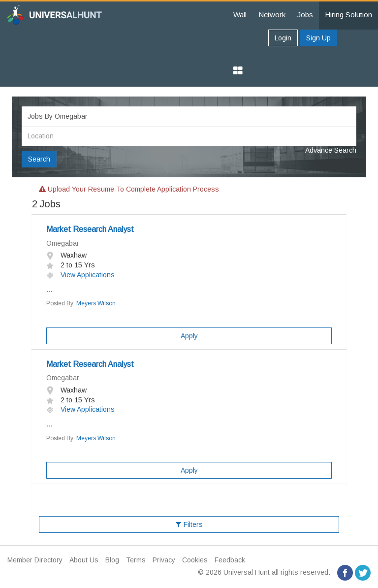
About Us (84, 560)
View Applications (80, 275)
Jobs (305, 15)
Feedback (230, 560)
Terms (136, 560)
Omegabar (63, 243)
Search (39, 159)
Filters (189, 524)
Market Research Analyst (90, 229)
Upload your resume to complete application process (129, 189)
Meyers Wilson (96, 303)
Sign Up (318, 38)
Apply (189, 336)
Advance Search (331, 150)
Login (283, 38)
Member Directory (35, 560)
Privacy (164, 560)
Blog (112, 560)
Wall (240, 15)
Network (272, 15)
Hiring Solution (348, 15)
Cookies (195, 560)
